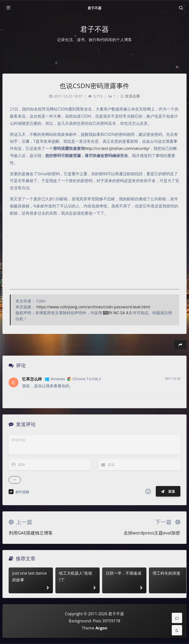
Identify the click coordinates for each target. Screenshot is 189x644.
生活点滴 (132, 96)
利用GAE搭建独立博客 (31, 533)
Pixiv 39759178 (106, 621)
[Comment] (177, 618)
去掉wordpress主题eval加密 (152, 533)
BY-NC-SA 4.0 (117, 313)
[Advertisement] (94, 255)
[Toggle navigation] (181, 8)
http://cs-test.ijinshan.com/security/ (117, 148)
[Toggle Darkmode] (177, 630)
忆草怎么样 (32, 379)
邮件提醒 (22, 492)
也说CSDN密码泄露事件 (94, 86)
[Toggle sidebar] (8, 8)
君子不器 (94, 8)
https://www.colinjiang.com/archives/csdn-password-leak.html (93, 307)
